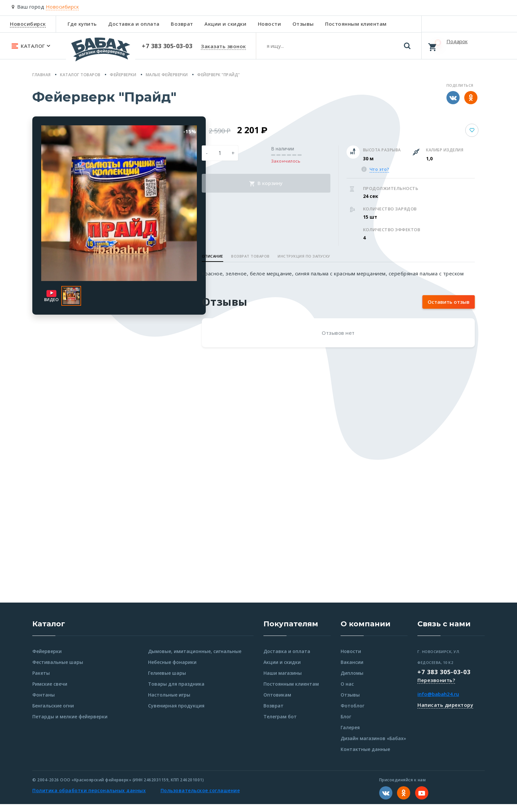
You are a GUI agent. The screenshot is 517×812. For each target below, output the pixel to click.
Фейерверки (47, 659)
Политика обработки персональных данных (89, 798)
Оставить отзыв (449, 310)
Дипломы (352, 681)
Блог (346, 724)
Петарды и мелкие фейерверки (70, 724)
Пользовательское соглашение (200, 798)
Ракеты (41, 681)
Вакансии (352, 670)
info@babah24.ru (438, 702)
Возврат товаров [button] (279, 256)
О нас (347, 692)
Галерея (350, 735)
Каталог (49, 632)
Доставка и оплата (134, 24)
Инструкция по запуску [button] (333, 256)
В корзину (287, 183)
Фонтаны (44, 703)
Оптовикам (277, 703)
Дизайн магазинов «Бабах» (373, 746)
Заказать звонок (223, 46)
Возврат (182, 24)
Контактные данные (365, 757)
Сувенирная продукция (176, 714)
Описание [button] (241, 256)
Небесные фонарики (172, 670)
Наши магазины (283, 681)
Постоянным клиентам (356, 24)
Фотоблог (352, 714)
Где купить (82, 24)
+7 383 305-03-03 (444, 680)
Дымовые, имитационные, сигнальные (195, 659)
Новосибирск (28, 24)
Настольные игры (169, 703)
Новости (270, 24)
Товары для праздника (176, 692)
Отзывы (303, 24)
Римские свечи (50, 692)
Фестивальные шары (58, 670)
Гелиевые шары (167, 681)
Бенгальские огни (53, 714)
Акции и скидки (225, 24)
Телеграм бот (280, 724)
